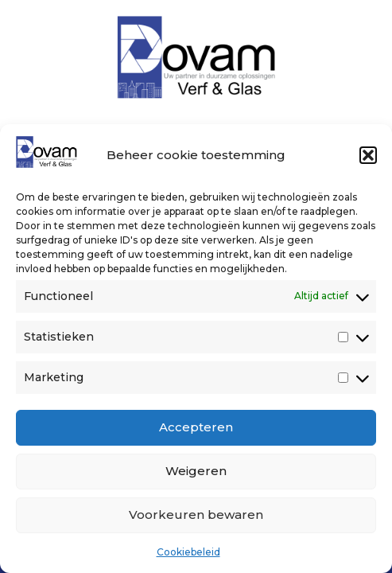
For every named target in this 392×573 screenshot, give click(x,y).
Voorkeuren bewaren (196, 515)
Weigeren (196, 471)
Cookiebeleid (188, 552)
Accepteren (196, 427)
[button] (368, 155)
